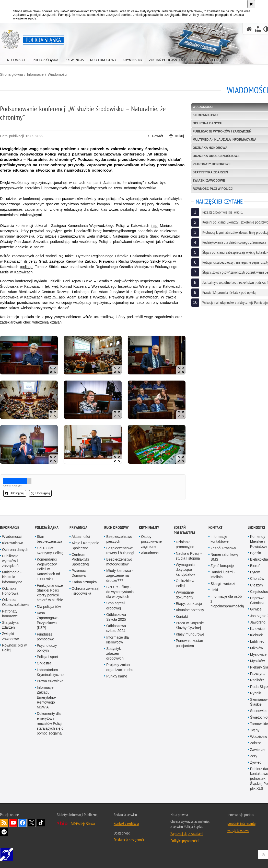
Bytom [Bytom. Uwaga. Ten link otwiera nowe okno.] (255, 572)
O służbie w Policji (185, 583)
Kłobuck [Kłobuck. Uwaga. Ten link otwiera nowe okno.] (257, 635)
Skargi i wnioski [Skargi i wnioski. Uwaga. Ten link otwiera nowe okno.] (223, 584)
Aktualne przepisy (190, 610)
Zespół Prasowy (223, 548)
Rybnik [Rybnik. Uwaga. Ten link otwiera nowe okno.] (256, 693)
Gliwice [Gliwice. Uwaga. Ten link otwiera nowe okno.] (256, 609)
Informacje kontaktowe (220, 539)
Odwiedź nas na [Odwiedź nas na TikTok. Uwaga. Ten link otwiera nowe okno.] (41, 823)
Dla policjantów (49, 607)
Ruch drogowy (116, 527)
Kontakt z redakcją (126, 823)
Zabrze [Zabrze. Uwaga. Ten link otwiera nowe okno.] (256, 743)
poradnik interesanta (241, 823)
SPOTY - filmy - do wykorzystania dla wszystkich (120, 592)
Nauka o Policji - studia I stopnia (189, 556)
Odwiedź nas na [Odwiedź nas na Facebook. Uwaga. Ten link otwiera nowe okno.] (22, 823)
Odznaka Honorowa (10, 591)
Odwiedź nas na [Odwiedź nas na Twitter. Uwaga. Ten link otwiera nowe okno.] (32, 823)
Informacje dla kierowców (118, 640)
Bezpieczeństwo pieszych (119, 539)
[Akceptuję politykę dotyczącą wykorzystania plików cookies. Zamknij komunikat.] (251, 4)
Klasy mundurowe (190, 634)
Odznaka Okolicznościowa (15, 602)
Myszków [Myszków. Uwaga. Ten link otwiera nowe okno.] (258, 661)
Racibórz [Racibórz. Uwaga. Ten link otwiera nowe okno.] (257, 680)
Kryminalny (149, 527)
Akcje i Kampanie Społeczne (85, 545)
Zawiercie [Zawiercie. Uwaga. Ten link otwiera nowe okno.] (258, 750)
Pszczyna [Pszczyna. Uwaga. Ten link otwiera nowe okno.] (258, 674)
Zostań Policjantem (184, 530)
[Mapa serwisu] (258, 29)
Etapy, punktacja (189, 604)
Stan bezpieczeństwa (50, 539)
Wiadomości (57, 74)
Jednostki (257, 527)
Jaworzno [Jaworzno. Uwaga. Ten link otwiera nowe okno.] (258, 622)
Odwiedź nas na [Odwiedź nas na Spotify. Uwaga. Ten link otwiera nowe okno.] (4, 832)
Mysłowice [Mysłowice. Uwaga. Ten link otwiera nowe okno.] (258, 654)
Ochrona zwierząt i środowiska (85, 591)
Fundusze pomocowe (45, 637)
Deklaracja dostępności (130, 840)
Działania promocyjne (185, 544)
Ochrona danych (15, 550)
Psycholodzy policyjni (47, 648)
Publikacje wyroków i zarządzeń (10, 561)
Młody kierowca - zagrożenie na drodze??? (120, 575)
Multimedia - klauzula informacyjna (12, 577)
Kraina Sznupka (84, 582)
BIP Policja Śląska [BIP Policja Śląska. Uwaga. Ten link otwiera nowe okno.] (83, 824)
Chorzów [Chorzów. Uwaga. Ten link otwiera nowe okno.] (257, 578)
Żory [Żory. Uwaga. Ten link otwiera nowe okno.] (254, 756)
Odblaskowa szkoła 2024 (116, 628)
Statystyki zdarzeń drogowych (115, 653)
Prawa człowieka (50, 681)
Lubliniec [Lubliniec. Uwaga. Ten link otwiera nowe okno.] (257, 641)
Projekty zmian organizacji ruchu (120, 667)
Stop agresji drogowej (116, 605)
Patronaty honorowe (10, 614)
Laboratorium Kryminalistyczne (50, 672)
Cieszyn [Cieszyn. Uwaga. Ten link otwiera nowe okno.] (257, 585)
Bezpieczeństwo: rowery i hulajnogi (120, 550)
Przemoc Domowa (79, 573)
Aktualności (81, 537)
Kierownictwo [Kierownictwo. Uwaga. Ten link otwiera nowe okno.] (13, 543)
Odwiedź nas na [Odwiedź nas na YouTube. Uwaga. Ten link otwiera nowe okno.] (13, 823)
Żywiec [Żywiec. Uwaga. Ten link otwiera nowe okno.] (256, 762)
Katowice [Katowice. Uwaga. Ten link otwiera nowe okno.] (257, 629)
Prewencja (78, 527)
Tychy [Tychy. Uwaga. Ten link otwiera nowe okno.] (255, 730)
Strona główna (11, 74)
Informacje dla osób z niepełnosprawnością (227, 601)
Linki (214, 590)
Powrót (155, 136)
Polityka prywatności (184, 841)
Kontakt (182, 617)
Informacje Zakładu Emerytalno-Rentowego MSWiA (46, 697)
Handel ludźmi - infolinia (223, 575)
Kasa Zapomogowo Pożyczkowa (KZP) (48, 620)
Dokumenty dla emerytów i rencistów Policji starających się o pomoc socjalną (50, 723)
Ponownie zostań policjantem (189, 643)
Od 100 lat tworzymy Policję (50, 550)
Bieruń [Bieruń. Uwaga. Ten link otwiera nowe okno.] (255, 566)
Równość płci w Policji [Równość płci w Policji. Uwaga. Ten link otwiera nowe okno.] (14, 648)
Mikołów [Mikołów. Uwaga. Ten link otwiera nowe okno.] (257, 648)
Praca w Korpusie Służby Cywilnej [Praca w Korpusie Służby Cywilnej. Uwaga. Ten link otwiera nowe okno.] (190, 625)
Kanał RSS (4, 823)
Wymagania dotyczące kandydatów (185, 570)
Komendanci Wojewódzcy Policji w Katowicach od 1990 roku (48, 569)
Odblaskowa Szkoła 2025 (116, 617)
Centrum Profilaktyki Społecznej (80, 559)
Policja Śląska (47, 527)
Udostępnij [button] (15, 493)
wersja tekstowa (238, 830)
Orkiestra (44, 663)
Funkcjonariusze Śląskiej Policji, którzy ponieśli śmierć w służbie (50, 593)
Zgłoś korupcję (222, 566)
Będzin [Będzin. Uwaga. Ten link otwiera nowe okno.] (256, 553)
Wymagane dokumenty (185, 595)
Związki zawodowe (10, 636)
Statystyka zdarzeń (10, 625)
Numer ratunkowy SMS (225, 557)
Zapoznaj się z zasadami (187, 833)
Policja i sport (47, 657)
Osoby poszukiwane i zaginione (152, 541)
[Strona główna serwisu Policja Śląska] (249, 29)
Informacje (35, 74)
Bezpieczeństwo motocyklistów (119, 562)
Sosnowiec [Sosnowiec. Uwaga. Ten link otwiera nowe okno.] (259, 711)
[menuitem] (16, 59)
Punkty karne (117, 676)
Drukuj (176, 136)
